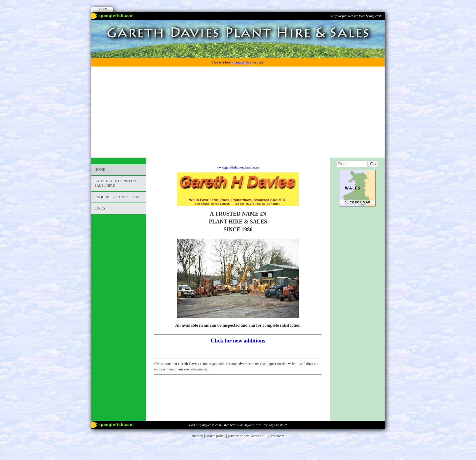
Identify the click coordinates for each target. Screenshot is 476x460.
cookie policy (215, 436)
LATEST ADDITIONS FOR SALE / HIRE (115, 183)
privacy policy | (240, 436)
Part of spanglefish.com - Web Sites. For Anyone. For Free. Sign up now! (238, 425)
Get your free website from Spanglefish (356, 16)
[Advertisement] (238, 112)
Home (100, 169)
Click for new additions (238, 341)
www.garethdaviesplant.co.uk (238, 167)
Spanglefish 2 (241, 62)
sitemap (197, 436)
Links (100, 208)
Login (102, 9)
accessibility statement (268, 436)
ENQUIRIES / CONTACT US (117, 197)
